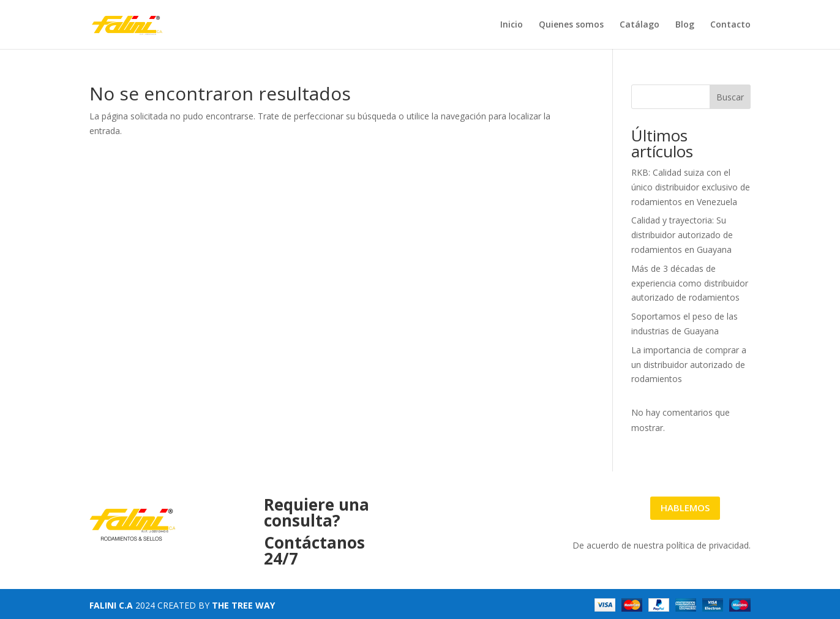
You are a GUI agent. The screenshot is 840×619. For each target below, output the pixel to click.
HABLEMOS (685, 508)
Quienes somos (571, 25)
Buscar (730, 97)
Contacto (730, 25)
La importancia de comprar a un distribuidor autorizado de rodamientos (689, 365)
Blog (685, 25)
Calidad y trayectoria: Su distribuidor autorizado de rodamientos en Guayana (682, 235)
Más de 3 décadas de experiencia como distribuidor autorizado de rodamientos (690, 283)
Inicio (512, 25)
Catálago (639, 25)
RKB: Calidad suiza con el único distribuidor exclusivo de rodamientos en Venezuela (691, 187)
